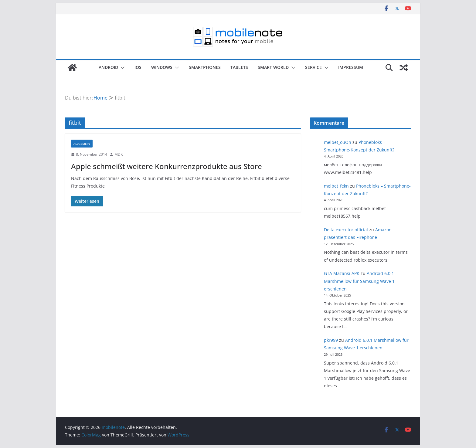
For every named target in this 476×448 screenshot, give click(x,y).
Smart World (273, 67)
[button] (121, 68)
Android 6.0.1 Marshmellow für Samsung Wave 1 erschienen (359, 281)
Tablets (239, 67)
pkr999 (331, 340)
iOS (138, 67)
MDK (119, 154)
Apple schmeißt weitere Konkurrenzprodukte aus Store (167, 166)
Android (108, 67)
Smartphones (205, 67)
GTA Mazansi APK (342, 273)
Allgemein (82, 144)
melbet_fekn (336, 186)
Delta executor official (346, 230)
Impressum (351, 67)
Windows (162, 67)
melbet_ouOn (338, 142)
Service (313, 67)
